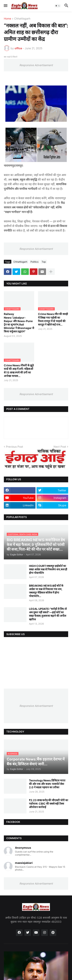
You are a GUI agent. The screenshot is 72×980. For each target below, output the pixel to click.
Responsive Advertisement (36, 65)
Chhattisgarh (22, 19)
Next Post (60, 447)
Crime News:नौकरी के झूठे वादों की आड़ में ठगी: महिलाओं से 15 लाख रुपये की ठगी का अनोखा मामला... (19, 371)
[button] (5, 6)
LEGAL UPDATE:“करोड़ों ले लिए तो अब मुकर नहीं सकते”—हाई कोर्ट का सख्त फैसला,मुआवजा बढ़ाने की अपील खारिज (48, 614)
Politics (34, 262)
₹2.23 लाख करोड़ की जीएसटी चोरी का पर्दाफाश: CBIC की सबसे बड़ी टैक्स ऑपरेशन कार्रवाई (49, 804)
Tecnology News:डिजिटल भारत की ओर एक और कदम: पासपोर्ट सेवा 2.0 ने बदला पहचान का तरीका (47, 784)
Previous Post (14, 447)
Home (7, 19)
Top (44, 262)
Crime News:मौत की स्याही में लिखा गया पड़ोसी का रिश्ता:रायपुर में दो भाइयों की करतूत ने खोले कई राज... (53, 319)
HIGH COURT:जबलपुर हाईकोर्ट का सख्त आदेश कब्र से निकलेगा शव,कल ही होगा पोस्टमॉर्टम (48, 569)
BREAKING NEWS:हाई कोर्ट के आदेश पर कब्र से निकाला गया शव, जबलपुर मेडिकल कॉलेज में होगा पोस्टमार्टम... (46, 591)
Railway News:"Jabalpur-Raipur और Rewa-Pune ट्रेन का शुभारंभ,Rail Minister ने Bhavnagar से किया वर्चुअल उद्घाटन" (19, 323)
